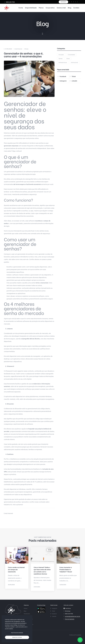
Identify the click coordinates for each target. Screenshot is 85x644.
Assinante (63, 2)
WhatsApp (68, 611)
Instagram (54, 608)
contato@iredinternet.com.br (73, 616)
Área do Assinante (70, 619)
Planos (41, 8)
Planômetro (27, 614)
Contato (76, 8)
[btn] (17, 633)
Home (21, 8)
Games (61, 58)
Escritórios (68, 608)
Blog (69, 8)
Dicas (27, 49)
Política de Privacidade (75, 635)
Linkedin (53, 616)
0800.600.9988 (9, 2)
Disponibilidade (31, 8)
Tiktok (53, 611)
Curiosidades (71, 55)
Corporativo (50, 8)
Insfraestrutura (63, 62)
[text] (17, 637)
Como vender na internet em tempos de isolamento (16, 569)
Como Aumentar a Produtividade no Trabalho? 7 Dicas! (66, 569)
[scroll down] (42, 34)
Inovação (61, 55)
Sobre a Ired (61, 8)
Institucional (74, 62)
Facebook (54, 614)
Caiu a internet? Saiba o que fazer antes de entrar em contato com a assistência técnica (42, 571)
